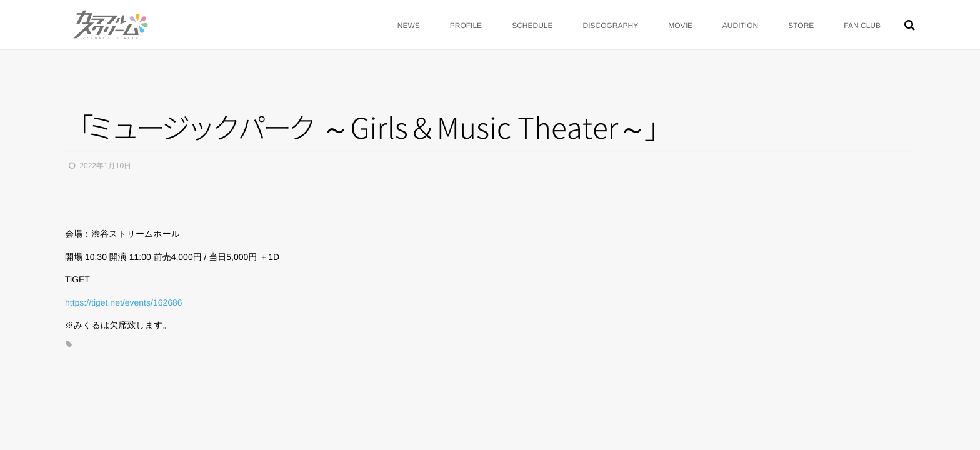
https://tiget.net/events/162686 (124, 302)
